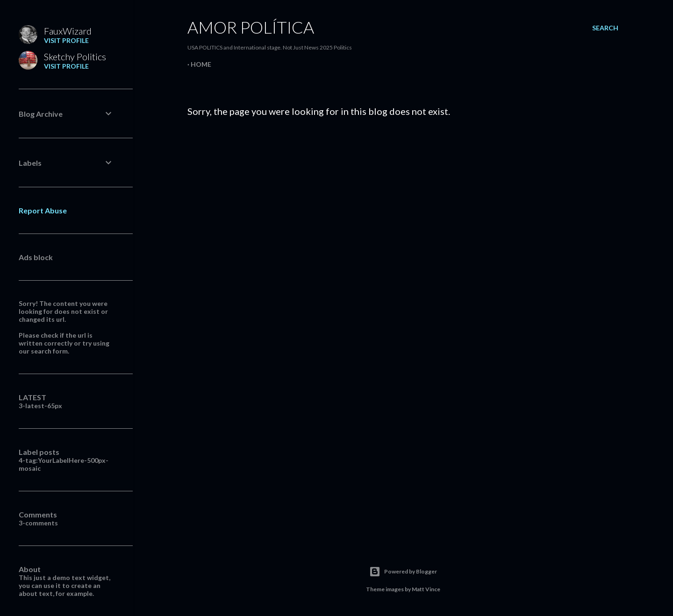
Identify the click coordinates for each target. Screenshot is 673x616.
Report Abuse (43, 210)
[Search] (605, 28)
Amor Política (251, 27)
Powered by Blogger (403, 572)
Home (201, 64)
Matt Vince (426, 589)
